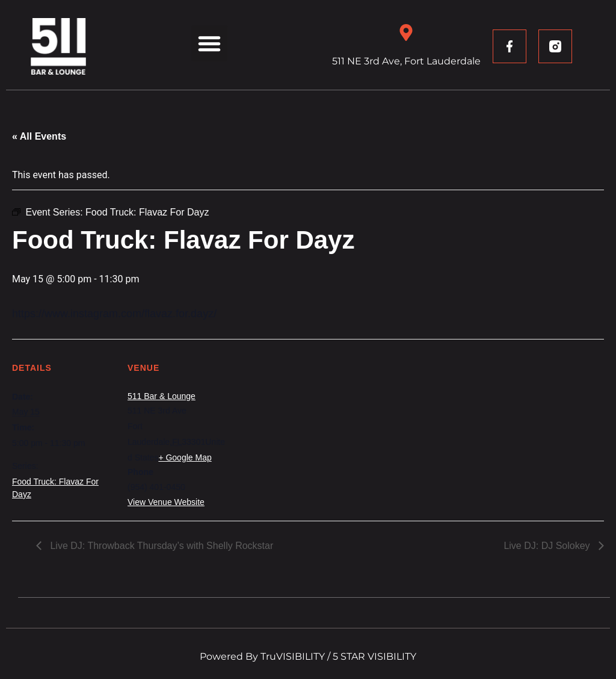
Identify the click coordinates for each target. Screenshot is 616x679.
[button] (209, 43)
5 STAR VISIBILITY (374, 656)
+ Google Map (185, 457)
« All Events (39, 136)
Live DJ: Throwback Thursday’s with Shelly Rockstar (160, 546)
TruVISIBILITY (293, 656)
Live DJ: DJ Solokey (548, 546)
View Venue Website (166, 502)
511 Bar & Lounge (162, 396)
